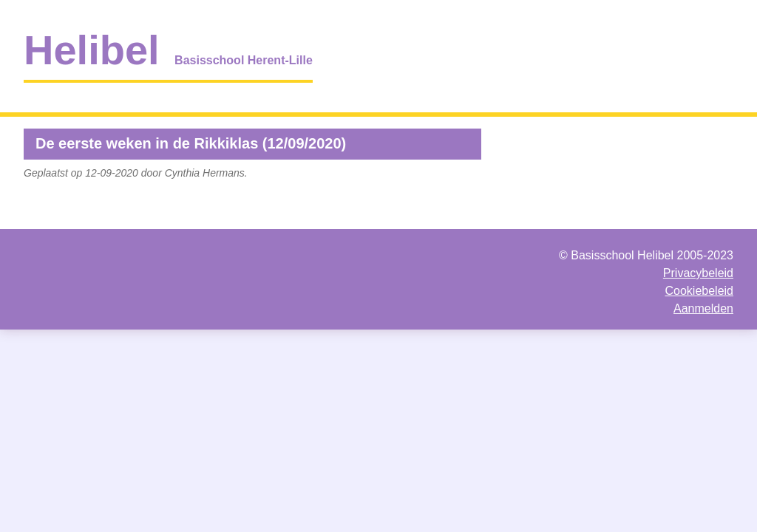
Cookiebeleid (699, 291)
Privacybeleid (698, 273)
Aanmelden (703, 308)
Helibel (92, 50)
